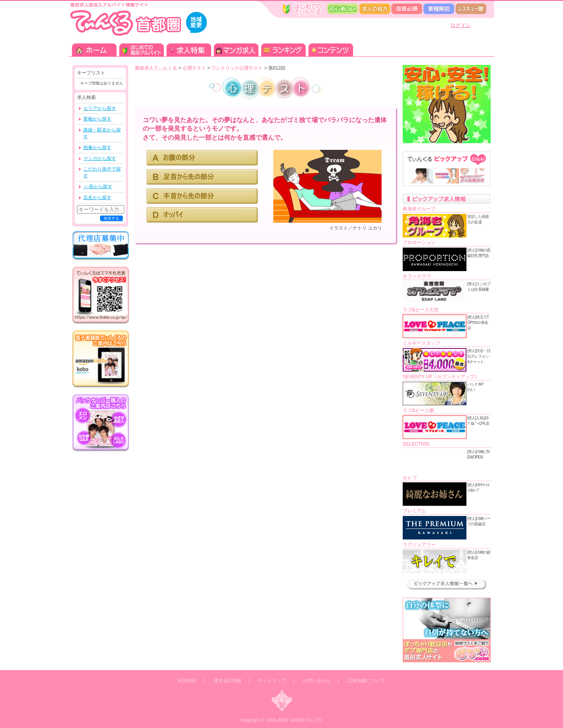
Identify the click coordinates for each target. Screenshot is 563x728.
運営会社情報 (228, 681)
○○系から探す (98, 187)
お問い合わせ (317, 681)
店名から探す (97, 198)
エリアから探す (100, 108)
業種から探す (97, 119)
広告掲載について (366, 681)
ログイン (461, 25)
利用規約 (187, 681)
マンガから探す (100, 158)
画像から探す (97, 147)
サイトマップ (272, 681)
